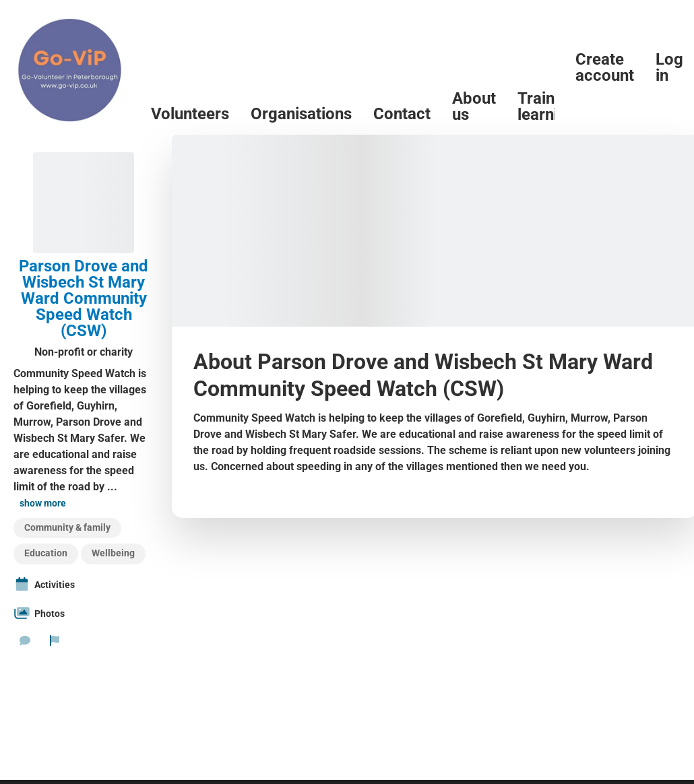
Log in (669, 67)
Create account (605, 67)
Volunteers (190, 114)
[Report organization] (55, 641)
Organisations (301, 114)
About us (474, 106)
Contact (402, 114)
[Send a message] (25, 641)
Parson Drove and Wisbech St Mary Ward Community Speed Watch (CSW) (84, 298)
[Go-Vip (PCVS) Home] (70, 67)
